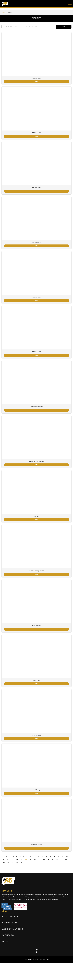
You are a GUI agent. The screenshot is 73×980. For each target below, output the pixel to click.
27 (39, 860)
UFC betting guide (10, 917)
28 (44, 860)
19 (4, 860)
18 (67, 857)
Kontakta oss (8, 935)
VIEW (37, 82)
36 (13, 863)
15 (54, 857)
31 (57, 860)
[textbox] (36, 27)
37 (17, 863)
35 (8, 863)
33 (66, 860)
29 (48, 860)
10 (34, 857)
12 (42, 857)
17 (63, 857)
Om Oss (5, 941)
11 (38, 857)
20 (8, 860)
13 (46, 857)
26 (35, 860)
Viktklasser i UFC (9, 923)
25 (30, 860)
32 (61, 860)
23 (21, 860)
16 (59, 857)
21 (12, 860)
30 (53, 860)
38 (21, 863)
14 (50, 857)
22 (17, 860)
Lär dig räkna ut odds (12, 929)
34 (4, 863)
